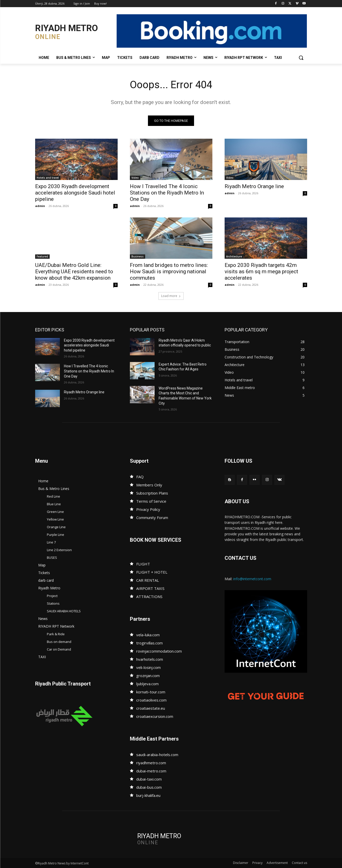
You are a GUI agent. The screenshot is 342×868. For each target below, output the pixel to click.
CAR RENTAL (148, 580)
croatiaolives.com (151, 700)
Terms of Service (151, 501)
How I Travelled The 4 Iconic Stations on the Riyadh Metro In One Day (167, 193)
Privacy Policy (148, 509)
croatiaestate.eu (151, 708)
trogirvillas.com (149, 643)
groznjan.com (148, 676)
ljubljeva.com (147, 684)
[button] (301, 58)
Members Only (149, 485)
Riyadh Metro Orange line (254, 186)
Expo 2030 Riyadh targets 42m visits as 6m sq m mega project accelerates (261, 271)
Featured (42, 256)
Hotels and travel (48, 178)
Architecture (234, 256)
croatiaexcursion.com (155, 716)
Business (138, 256)
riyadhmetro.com (151, 763)
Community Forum (152, 517)
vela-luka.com (148, 635)
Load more (171, 296)
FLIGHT (143, 564)
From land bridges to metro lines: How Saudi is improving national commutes (169, 271)
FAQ (140, 477)
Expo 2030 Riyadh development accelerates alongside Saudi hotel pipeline (75, 193)
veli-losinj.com (148, 667)
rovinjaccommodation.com (159, 651)
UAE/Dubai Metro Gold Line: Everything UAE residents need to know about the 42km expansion (74, 271)
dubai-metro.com (151, 771)
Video (135, 178)
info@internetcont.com (252, 579)
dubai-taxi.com (149, 779)
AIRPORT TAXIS (150, 588)
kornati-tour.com (151, 692)
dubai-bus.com (149, 787)
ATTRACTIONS (149, 597)
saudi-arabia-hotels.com (157, 755)
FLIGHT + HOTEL (152, 572)
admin (40, 206)
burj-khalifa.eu (148, 795)
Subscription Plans (152, 493)
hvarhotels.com (150, 659)
